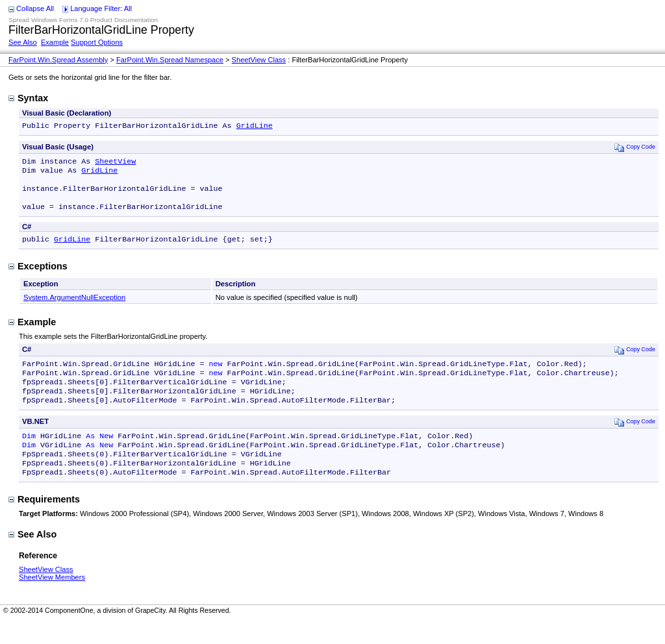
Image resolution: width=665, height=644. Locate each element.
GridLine (255, 127)
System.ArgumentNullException (74, 308)
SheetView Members (52, 601)
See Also (23, 42)
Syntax (28, 98)
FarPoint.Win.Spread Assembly (58, 60)
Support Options (97, 42)
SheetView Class (259, 60)
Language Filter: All (101, 8)
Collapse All (35, 8)
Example (55, 42)
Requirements (44, 523)
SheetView (115, 164)
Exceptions (38, 277)
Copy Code (635, 148)
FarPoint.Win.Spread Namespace (170, 60)
